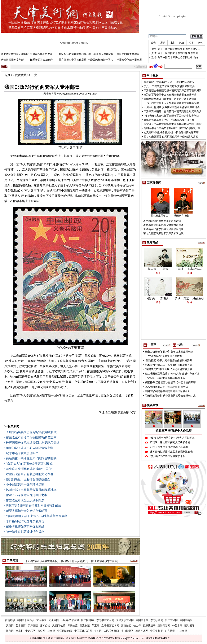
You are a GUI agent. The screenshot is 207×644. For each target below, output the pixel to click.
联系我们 (71, 638)
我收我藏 (67, 23)
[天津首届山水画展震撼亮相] (42, 561)
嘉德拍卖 (126, 626)
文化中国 (54, 620)
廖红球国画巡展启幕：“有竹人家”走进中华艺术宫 (172, 374)
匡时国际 (189, 626)
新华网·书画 (88, 620)
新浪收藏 (85, 626)
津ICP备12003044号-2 (158, 638)
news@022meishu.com (132, 638)
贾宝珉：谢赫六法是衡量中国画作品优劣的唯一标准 (173, 124)
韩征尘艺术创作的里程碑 (73, 54)
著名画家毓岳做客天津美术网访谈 (162, 221)
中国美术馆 (142, 620)
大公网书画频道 (46, 631)
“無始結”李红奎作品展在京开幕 (168, 456)
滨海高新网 (164, 626)
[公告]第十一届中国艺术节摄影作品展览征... (175, 49)
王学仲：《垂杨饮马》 (189, 269)
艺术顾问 (59, 638)
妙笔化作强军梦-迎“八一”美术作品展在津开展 (169, 120)
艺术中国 (41, 620)
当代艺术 (55, 23)
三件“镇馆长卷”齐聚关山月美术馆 (164, 356)
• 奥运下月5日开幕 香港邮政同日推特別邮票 (33, 506)
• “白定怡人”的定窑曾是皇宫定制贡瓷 (29, 464)
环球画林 (45, 28)
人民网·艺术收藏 (70, 620)
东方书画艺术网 (105, 620)
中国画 (13, 23)
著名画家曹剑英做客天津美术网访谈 (163, 225)
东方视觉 (170, 631)
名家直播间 (59, 28)
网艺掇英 (92, 28)
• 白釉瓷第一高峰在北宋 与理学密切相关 (31, 458)
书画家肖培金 (181, 216)
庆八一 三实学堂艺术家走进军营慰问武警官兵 (169, 86)
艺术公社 (45, 626)
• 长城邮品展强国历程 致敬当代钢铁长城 (31, 432)
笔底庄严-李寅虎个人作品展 (174, 431)
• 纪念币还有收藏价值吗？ (21, 453)
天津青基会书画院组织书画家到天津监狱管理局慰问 (173, 91)
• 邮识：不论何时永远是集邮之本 (26, 495)
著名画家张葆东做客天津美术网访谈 (163, 229)
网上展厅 (105, 23)
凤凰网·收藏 (59, 626)
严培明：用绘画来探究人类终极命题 (170, 442)
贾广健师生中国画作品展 (73, 60)
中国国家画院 (65, 631)
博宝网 (10, 631)
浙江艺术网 (171, 620)
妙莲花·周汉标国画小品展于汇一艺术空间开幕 (170, 382)
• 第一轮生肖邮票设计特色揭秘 (24, 532)
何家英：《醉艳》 (158, 298)
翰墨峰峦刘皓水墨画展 (129, 60)
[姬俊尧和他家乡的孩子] (75, 561)
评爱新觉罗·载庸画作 (42, 60)
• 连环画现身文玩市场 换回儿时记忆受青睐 (32, 443)
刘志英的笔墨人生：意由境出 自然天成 (166, 387)
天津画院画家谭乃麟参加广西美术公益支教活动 (170, 99)
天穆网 (10, 626)
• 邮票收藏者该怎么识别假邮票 (24, 500)
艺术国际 (21, 626)
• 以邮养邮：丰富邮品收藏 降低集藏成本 (31, 490)
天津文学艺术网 (125, 620)
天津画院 (33, 626)
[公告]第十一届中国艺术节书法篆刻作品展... (175, 53)
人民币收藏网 (111, 631)
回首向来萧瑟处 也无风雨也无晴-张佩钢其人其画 (171, 137)
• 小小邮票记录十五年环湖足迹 (24, 485)
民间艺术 (21, 28)
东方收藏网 (157, 620)
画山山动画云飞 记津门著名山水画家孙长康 (169, 352)
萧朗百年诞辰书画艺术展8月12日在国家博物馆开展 (172, 128)
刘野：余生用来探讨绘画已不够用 (169, 447)
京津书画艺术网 (110, 626)
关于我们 (48, 638)
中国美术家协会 (26, 620)
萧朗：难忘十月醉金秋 (189, 298)
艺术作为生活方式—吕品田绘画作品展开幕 (169, 365)
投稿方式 (82, 638)
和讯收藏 (72, 626)
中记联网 (30, 631)
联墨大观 (33, 28)
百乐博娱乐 (149, 626)
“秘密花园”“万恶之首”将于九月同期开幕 (172, 438)
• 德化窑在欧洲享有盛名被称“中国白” (29, 469)
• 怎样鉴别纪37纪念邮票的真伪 (24, 521)
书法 (21, 23)
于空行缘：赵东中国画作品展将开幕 (165, 378)
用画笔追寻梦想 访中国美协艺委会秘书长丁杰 (170, 396)
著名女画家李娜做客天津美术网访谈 (163, 233)
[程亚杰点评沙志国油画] (105, 561)
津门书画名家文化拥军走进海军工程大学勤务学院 (171, 116)
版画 (27, 23)
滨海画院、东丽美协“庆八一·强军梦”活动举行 (169, 82)
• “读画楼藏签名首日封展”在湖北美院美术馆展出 (36, 516)
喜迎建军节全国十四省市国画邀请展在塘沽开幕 (170, 95)
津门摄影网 (127, 631)
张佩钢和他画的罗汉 (41, 54)
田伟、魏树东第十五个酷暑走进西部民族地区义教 (171, 103)
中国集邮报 (157, 631)
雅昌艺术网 (142, 631)
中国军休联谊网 (83, 631)
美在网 (98, 631)
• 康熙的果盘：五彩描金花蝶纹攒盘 (27, 479)
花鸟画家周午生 (159, 216)
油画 (34, 23)
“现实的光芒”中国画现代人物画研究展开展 (169, 369)
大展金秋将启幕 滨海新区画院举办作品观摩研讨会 (172, 107)
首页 (7, 75)
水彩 (70, 28)
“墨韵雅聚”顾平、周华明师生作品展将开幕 (169, 360)
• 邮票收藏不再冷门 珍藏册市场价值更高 (31, 437)
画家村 (19, 631)
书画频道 (182, 631)
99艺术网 (177, 626)
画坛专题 (117, 23)
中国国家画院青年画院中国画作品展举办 (167, 391)
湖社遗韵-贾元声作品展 (101, 54)
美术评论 (43, 23)
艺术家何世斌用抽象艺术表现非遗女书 (171, 452)
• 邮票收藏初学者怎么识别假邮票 (26, 511)
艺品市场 (80, 23)
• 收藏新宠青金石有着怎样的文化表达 (29, 474)
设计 (76, 28)
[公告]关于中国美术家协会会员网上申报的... (175, 57)
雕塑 (11, 28)
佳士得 (137, 626)
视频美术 (92, 23)
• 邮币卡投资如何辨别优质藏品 (24, 527)
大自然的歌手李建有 (128, 54)
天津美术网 (35, 638)
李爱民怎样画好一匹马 (100, 60)
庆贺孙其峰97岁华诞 (12, 60)
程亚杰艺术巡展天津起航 (15, 54)
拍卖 (83, 28)
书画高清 (105, 28)
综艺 (114, 28)
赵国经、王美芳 (158, 269)
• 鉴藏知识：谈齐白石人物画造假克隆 (29, 448)
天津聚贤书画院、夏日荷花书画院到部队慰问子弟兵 (173, 111)
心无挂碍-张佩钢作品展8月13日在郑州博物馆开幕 (171, 132)
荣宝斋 (96, 626)
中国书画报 (186, 620)
